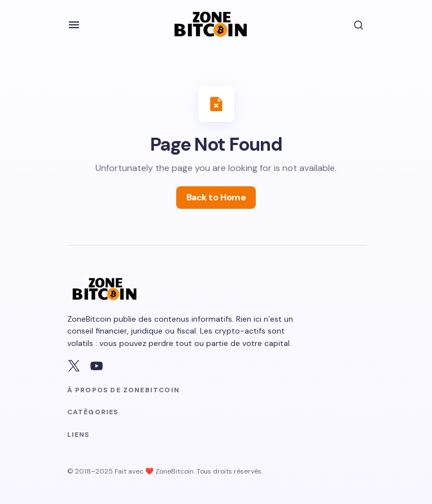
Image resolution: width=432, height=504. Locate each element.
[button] (74, 25)
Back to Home (216, 197)
